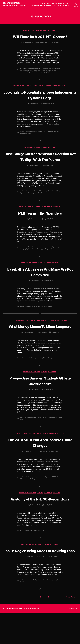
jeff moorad (37, 205)
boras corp (28, 140)
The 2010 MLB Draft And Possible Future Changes (40, 462)
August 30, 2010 (48, 233)
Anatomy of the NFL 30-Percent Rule (40, 522)
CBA (21, 76)
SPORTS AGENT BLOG (13, 4)
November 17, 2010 (48, 179)
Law (25, 78)
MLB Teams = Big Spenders (40, 227)
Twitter (65, 5)
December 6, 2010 (42, 51)
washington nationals (50, 263)
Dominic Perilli (36, 531)
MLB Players (24, 94)
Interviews (54, 5)
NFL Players (35, 33)
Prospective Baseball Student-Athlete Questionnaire (40, 401)
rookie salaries (34, 80)
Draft (32, 205)
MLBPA (49, 140)
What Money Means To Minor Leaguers (40, 343)
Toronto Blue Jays (38, 263)
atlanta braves (24, 261)
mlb (56, 205)
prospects (55, 140)
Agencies (54, 3)
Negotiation (30, 78)
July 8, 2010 (42, 588)
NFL (35, 78)
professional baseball (43, 611)
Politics (46, 378)
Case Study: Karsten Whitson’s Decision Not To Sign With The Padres (40, 167)
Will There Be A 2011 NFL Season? (40, 42)
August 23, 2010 (42, 352)
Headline (26, 33)
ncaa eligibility (54, 438)
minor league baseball (31, 320)
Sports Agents (53, 94)
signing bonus (50, 80)
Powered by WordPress (33, 640)
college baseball (49, 497)
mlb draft (30, 499)
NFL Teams (44, 33)
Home (43, 3)
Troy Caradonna (46, 207)
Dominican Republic (38, 140)
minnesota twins (47, 261)
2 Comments (56, 51)
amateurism (23, 438)
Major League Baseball (48, 205)
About (48, 3)
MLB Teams (53, 156)
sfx (31, 207)
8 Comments (55, 471)
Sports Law (53, 33)
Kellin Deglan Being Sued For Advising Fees (40, 579)
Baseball (22, 140)
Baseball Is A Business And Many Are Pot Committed (40, 286)
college (27, 205)
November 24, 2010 (48, 112)
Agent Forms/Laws (64, 3)
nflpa (28, 80)
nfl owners (40, 78)
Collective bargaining (29, 76)
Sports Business (54, 277)
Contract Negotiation (31, 156)
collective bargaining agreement (45, 76)
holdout (25, 556)
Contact (68, 8)
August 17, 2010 (42, 471)
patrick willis (34, 556)
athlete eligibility (32, 438)
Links (60, 5)
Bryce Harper (38, 261)
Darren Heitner (28, 51)
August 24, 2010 (48, 295)
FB (70, 5)
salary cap (42, 80)
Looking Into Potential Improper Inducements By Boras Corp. (40, 103)
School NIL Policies (44, 5)
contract (27, 378)
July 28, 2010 (48, 531)
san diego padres (24, 207)
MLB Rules (33, 94)
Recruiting (42, 94)
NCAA (59, 205)
